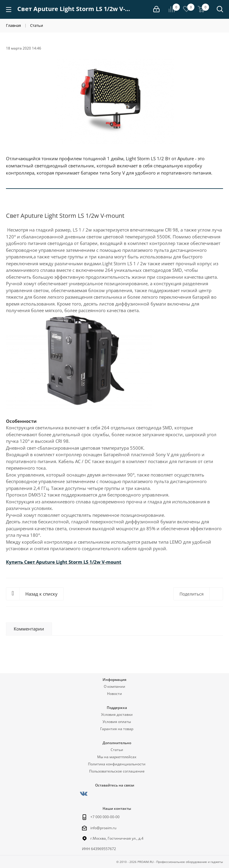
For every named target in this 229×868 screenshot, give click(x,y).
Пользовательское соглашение (117, 771)
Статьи (117, 750)
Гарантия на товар (117, 729)
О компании (114, 686)
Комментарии (29, 629)
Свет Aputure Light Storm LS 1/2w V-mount (73, 562)
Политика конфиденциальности (117, 764)
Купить (15, 562)
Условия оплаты (117, 722)
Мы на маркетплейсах (117, 757)
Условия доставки (117, 714)
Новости (114, 694)
